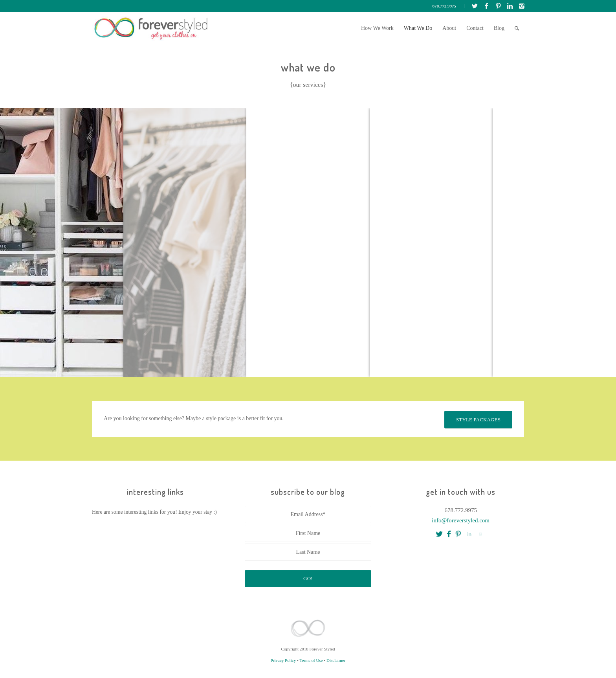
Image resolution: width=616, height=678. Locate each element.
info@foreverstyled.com (461, 520)
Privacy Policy (283, 660)
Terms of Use (311, 660)
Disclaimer (336, 660)
